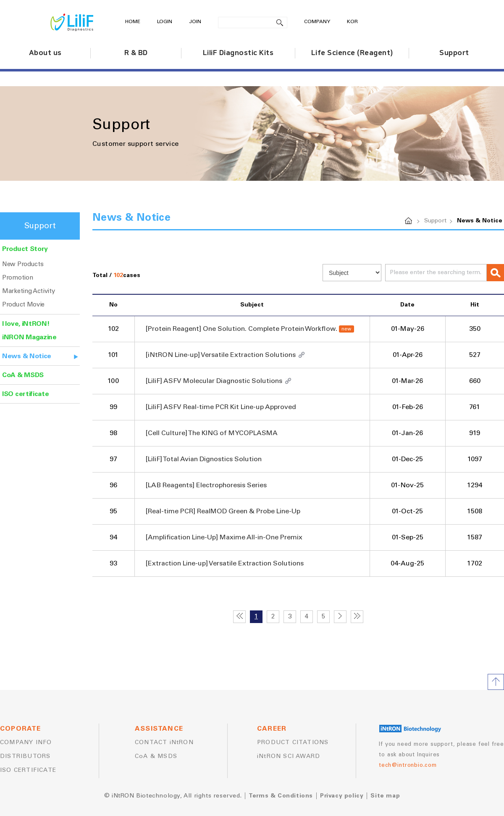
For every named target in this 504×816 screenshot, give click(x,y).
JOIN (195, 22)
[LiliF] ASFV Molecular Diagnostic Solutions (214, 381)
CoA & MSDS (23, 375)
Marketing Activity (29, 291)
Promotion (17, 278)
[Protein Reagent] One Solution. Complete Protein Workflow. (241, 329)
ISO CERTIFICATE (28, 770)
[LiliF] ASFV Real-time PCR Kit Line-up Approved (221, 407)
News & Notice (27, 356)
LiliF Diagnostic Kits (238, 53)
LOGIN (165, 22)
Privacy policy (342, 796)
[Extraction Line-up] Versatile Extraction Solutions (224, 563)
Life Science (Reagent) (352, 53)
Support (454, 53)
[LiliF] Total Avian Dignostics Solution (203, 459)
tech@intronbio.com (408, 765)
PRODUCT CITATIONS (293, 742)
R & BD (136, 53)
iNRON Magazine (29, 337)
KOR (352, 22)
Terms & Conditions (281, 796)
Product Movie (23, 305)
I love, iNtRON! (26, 324)
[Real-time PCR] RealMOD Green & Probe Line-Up (223, 511)
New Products (23, 264)
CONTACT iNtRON (164, 742)
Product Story (25, 249)
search (280, 22)
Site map (385, 796)
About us (45, 53)
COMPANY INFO (26, 742)
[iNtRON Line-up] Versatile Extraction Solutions (220, 355)
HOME (133, 22)
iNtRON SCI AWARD (289, 756)
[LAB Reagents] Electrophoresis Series (206, 485)
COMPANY (317, 22)
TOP (496, 682)
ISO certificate (26, 394)
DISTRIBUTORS (25, 756)
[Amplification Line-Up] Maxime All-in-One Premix (224, 537)
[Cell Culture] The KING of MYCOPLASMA (211, 433)
